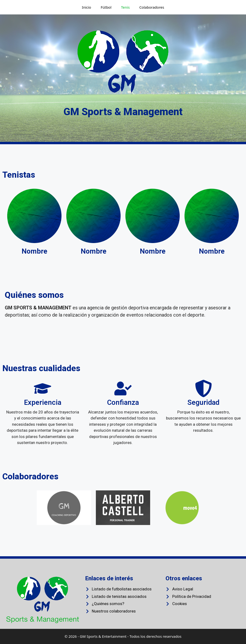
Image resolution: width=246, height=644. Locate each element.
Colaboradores (152, 7)
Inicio (86, 7)
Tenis (125, 7)
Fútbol (106, 7)
